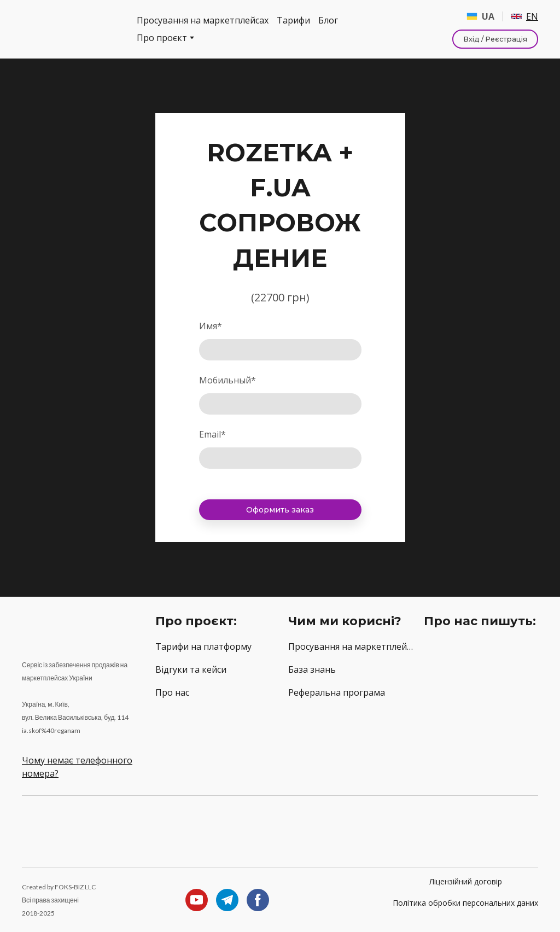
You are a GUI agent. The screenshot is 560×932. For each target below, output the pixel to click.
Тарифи (293, 20)
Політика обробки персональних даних (465, 903)
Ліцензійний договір (466, 881)
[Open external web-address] (480, 660)
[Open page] (516, 16)
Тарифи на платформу (203, 646)
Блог (328, 20)
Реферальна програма (337, 692)
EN (532, 16)
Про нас (172, 692)
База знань (312, 669)
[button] (495, 39)
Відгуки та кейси (191, 669)
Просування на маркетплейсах (203, 20)
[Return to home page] (71, 29)
